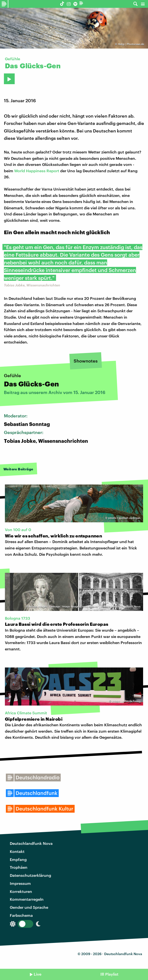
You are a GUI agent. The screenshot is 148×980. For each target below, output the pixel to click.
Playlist (112, 974)
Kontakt (17, 851)
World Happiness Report (37, 171)
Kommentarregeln (27, 899)
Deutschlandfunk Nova (31, 843)
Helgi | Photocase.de (131, 44)
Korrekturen (21, 891)
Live (38, 974)
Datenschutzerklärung (30, 875)
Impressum (20, 883)
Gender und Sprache (29, 907)
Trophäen (19, 867)
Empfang (18, 859)
